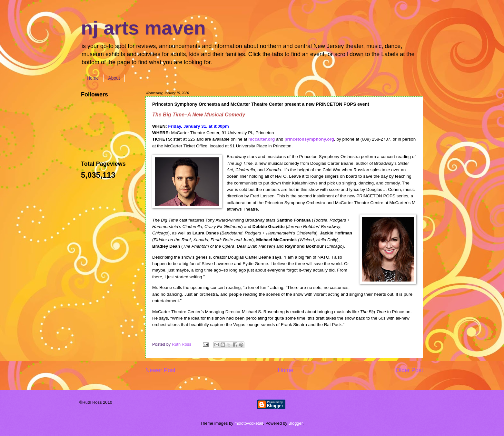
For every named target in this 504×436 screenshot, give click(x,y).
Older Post (409, 370)
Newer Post (160, 370)
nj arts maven (143, 28)
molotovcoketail (249, 423)
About (114, 78)
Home (93, 78)
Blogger (296, 423)
